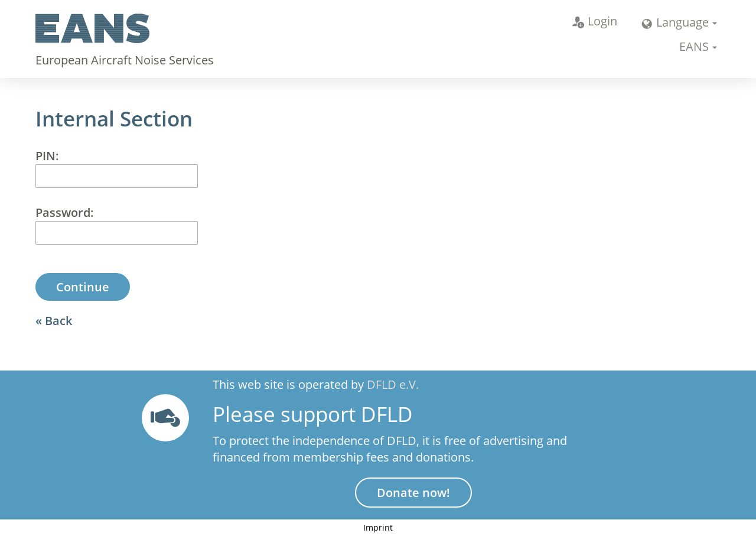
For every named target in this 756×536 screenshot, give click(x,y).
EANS (694, 46)
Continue (83, 287)
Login (595, 21)
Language (675, 22)
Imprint (378, 527)
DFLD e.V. (393, 384)
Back (58, 321)
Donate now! (413, 493)
